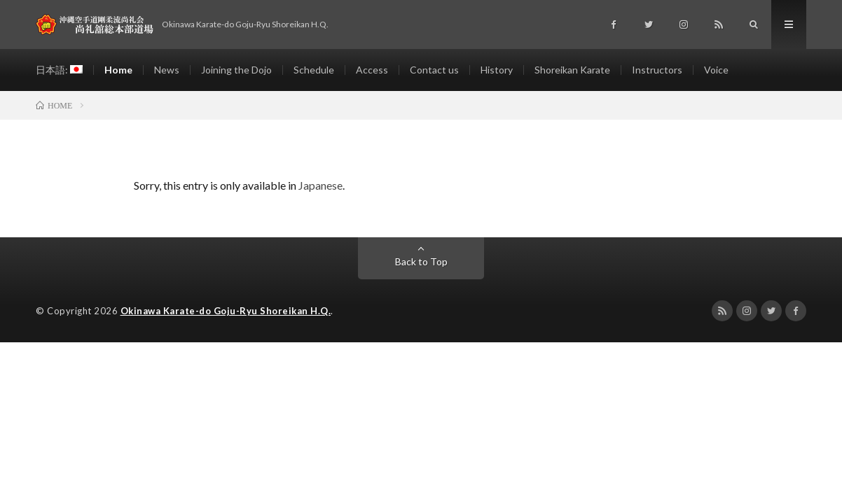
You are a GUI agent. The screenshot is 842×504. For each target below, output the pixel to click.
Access (372, 70)
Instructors (657, 70)
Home (118, 70)
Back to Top (421, 261)
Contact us (434, 70)
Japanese (320, 185)
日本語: (59, 70)
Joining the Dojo (236, 70)
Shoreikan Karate (572, 70)
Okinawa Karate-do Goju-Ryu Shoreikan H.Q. (226, 311)
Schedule (314, 70)
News (167, 70)
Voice (716, 70)
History (497, 70)
